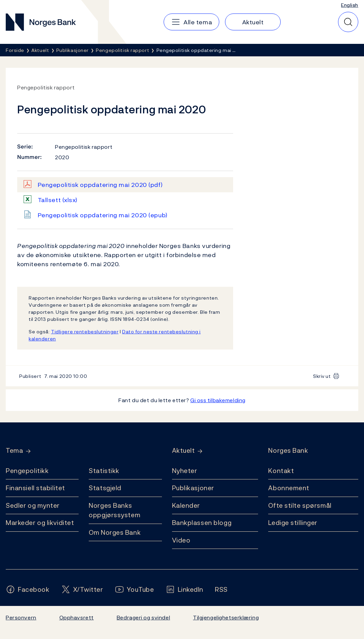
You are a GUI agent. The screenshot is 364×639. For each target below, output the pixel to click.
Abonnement (289, 488)
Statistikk (104, 471)
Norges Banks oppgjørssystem (115, 510)
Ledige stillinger (293, 523)
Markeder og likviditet (40, 523)
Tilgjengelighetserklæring (226, 617)
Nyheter (185, 471)
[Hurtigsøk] (348, 22)
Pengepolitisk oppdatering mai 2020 (100, 185)
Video (181, 540)
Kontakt (281, 471)
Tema (14, 451)
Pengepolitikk (27, 471)
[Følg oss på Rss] (221, 590)
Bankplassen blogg (202, 523)
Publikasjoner (193, 488)
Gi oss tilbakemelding (218, 400)
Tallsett (58, 200)
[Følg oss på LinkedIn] (185, 590)
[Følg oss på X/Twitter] (82, 590)
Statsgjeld (105, 488)
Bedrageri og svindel (143, 617)
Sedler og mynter (33, 505)
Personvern (21, 617)
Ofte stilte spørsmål (300, 505)
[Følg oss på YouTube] (134, 590)
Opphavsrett (77, 617)
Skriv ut (322, 376)
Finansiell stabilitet (35, 488)
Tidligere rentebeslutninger (85, 331)
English (350, 5)
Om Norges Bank (115, 532)
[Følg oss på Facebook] (28, 590)
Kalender (186, 505)
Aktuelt (184, 451)
